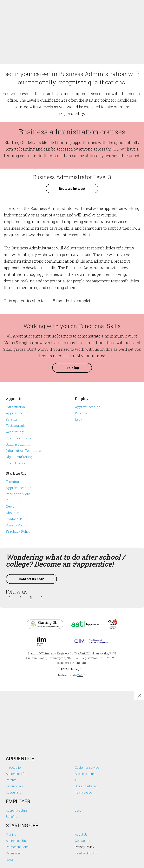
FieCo (80, 675)
